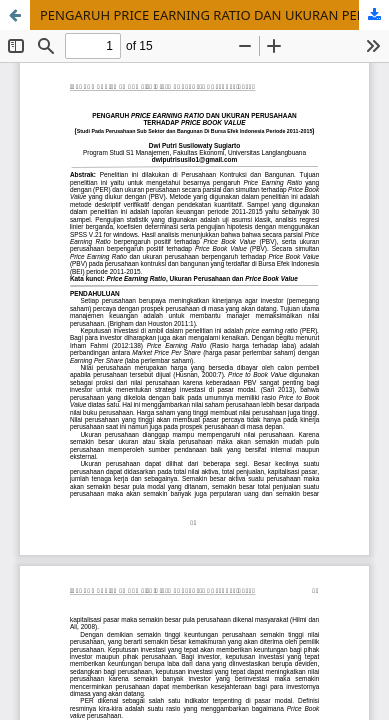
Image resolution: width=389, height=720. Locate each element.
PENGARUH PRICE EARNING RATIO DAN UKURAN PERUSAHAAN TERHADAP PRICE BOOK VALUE (214, 15)
